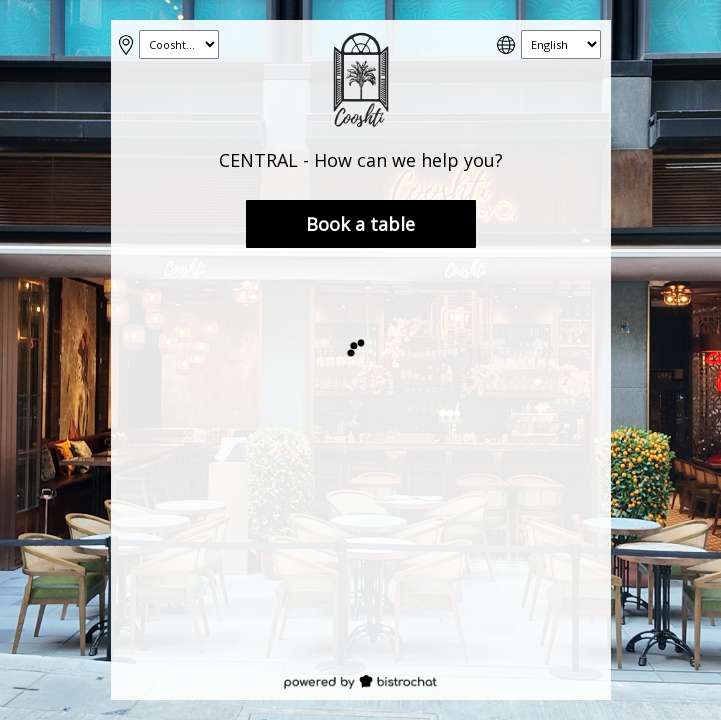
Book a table (360, 224)
